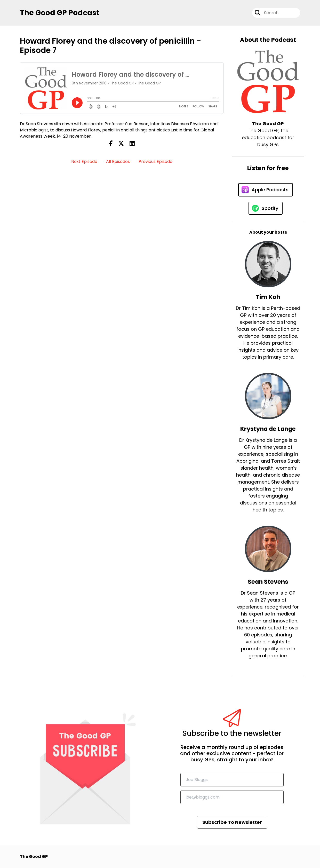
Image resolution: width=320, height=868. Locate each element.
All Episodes (118, 161)
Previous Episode (155, 161)
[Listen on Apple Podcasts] (266, 190)
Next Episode (84, 161)
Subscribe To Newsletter (232, 822)
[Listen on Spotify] (266, 208)
